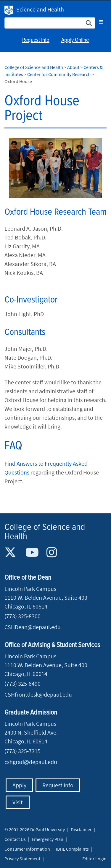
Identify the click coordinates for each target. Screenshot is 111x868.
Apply (19, 785)
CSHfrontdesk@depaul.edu (38, 694)
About (73, 67)
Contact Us (15, 839)
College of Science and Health (34, 67)
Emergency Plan (48, 839)
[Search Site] (50, 23)
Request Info (36, 40)
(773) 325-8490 (22, 683)
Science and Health (40, 9)
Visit (18, 802)
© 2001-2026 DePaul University (35, 829)
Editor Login (94, 859)
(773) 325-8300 (22, 616)
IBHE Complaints (72, 849)
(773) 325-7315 (22, 751)
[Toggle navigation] (101, 22)
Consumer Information (27, 849)
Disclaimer (81, 829)
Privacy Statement (22, 859)
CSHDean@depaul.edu (33, 627)
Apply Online (75, 40)
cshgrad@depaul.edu (31, 762)
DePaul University (9, 10)
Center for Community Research (59, 74)
